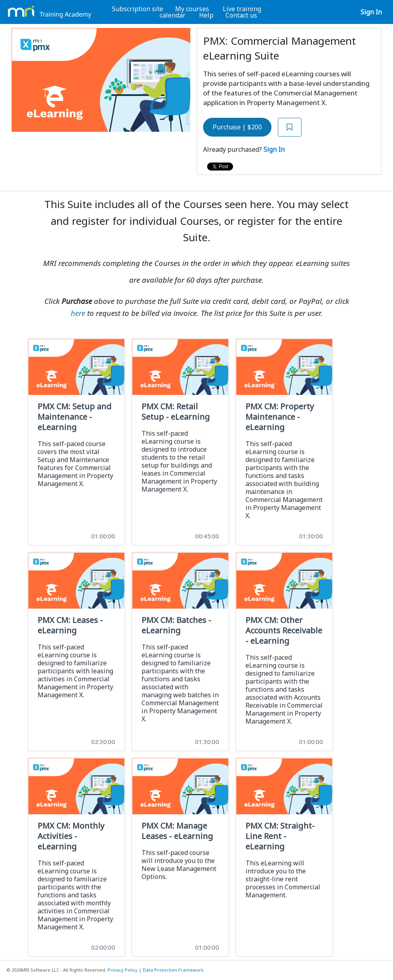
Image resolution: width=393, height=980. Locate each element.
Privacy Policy (123, 970)
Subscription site (138, 9)
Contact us (241, 15)
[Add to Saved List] (290, 127)
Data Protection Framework (173, 970)
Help (206, 15)
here (78, 313)
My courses (192, 9)
